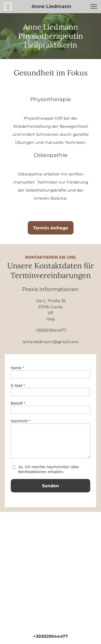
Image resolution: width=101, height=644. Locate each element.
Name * (18, 368)
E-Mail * (18, 385)
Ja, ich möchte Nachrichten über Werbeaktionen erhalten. (49, 469)
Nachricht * (21, 421)
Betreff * (18, 403)
